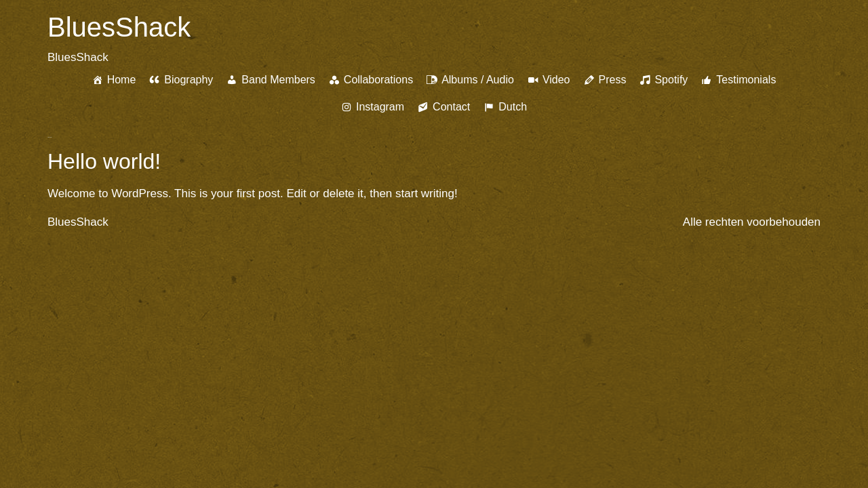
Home (122, 80)
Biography (189, 80)
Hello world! (104, 161)
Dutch (513, 107)
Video (556, 80)
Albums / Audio (478, 80)
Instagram (380, 107)
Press (613, 80)
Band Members (278, 80)
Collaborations (378, 80)
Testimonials (746, 80)
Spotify (671, 80)
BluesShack (119, 27)
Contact (451, 107)
